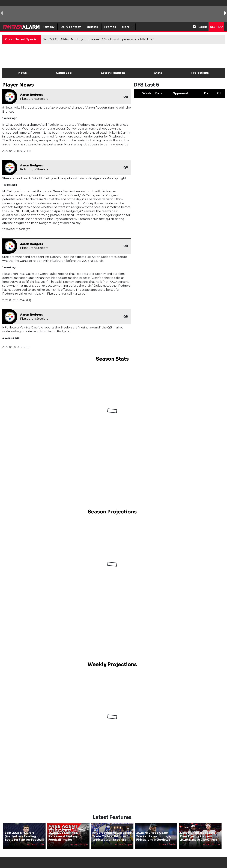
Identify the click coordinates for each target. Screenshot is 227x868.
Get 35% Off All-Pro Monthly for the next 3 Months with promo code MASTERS (98, 39)
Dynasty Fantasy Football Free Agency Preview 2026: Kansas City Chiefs (199, 836)
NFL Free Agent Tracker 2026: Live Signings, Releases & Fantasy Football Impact (66, 835)
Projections (200, 73)
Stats (158, 73)
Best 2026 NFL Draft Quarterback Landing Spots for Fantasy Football (24, 836)
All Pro (216, 27)
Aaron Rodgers (32, 95)
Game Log (64, 73)
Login (203, 27)
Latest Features (113, 73)
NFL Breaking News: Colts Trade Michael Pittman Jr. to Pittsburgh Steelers (112, 836)
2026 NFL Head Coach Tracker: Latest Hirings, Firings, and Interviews (154, 836)
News (23, 73)
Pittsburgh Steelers (34, 99)
